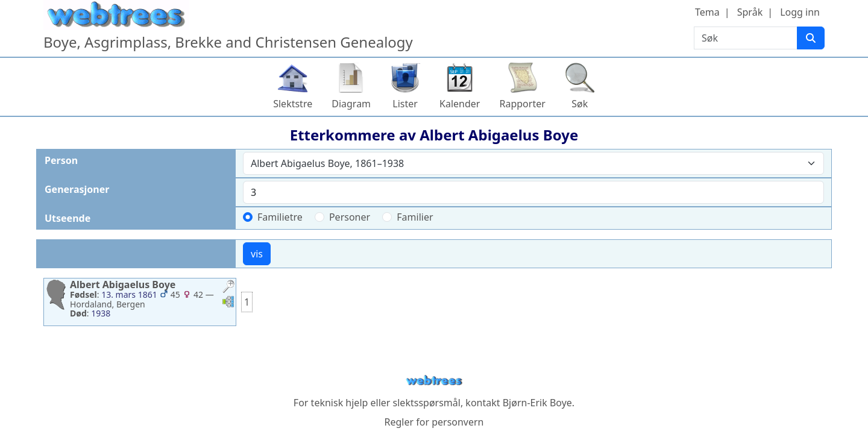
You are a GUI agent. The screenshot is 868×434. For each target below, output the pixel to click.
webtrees (434, 381)
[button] (228, 288)
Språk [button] (750, 12)
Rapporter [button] (522, 104)
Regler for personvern (434, 422)
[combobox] (533, 163)
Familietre (280, 217)
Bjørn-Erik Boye (537, 403)
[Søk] (811, 38)
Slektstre (293, 104)
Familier (415, 217)
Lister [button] (405, 104)
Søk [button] (580, 104)
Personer (350, 217)
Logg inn (800, 12)
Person (61, 160)
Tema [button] (707, 12)
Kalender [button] (460, 104)
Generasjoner (77, 189)
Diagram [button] (351, 104)
